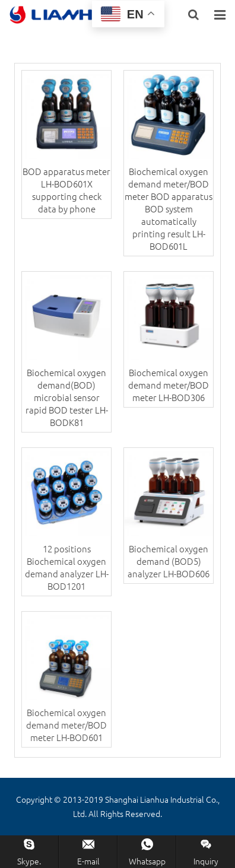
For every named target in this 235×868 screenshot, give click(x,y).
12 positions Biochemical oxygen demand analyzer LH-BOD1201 (67, 567)
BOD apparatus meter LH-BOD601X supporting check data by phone (66, 190)
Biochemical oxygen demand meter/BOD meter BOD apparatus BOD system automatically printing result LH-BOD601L (169, 209)
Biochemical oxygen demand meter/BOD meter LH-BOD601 (66, 725)
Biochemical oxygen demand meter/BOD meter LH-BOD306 (169, 385)
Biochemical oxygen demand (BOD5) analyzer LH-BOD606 (169, 561)
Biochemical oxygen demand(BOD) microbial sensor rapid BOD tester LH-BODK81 (67, 397)
